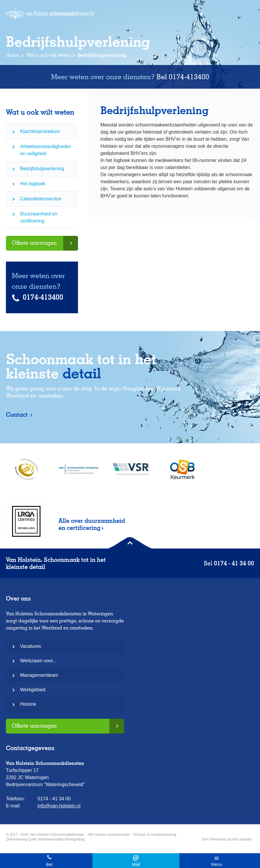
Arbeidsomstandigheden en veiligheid (46, 150)
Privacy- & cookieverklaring (155, 835)
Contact (18, 415)
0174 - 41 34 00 (49, 861)
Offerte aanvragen (34, 243)
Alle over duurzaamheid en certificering (92, 524)
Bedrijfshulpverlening (42, 169)
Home (12, 55)
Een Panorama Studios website (227, 839)
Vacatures (31, 646)
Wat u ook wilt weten (48, 55)
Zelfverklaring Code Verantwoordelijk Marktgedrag (45, 839)
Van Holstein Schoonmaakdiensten (50, 13)
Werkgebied (33, 690)
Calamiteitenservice (41, 199)
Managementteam (39, 675)
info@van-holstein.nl (136, 861)
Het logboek (33, 184)
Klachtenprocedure (40, 131)
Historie (28, 704)
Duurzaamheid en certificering (39, 217)
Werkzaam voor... (38, 661)
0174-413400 (189, 77)
